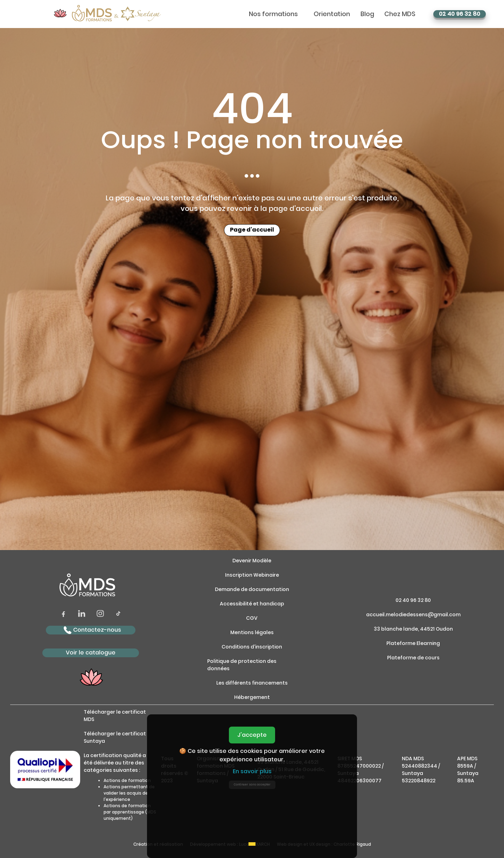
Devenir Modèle (252, 561)
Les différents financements (252, 683)
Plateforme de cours (413, 658)
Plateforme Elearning (413, 643)
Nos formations (273, 14)
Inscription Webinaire (252, 575)
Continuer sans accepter (252, 785)
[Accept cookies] (252, 844)
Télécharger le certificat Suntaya (115, 737)
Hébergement (252, 697)
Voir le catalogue (91, 653)
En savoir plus (252, 771)
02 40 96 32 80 (460, 14)
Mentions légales (252, 632)
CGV (252, 618)
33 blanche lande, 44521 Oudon (413, 629)
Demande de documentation (252, 589)
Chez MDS (400, 14)
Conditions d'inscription (252, 647)
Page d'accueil (252, 230)
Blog (367, 14)
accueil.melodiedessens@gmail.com (413, 615)
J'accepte (252, 735)
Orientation (332, 14)
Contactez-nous (92, 630)
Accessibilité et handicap (252, 604)
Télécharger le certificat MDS (115, 716)
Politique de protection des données (242, 665)
